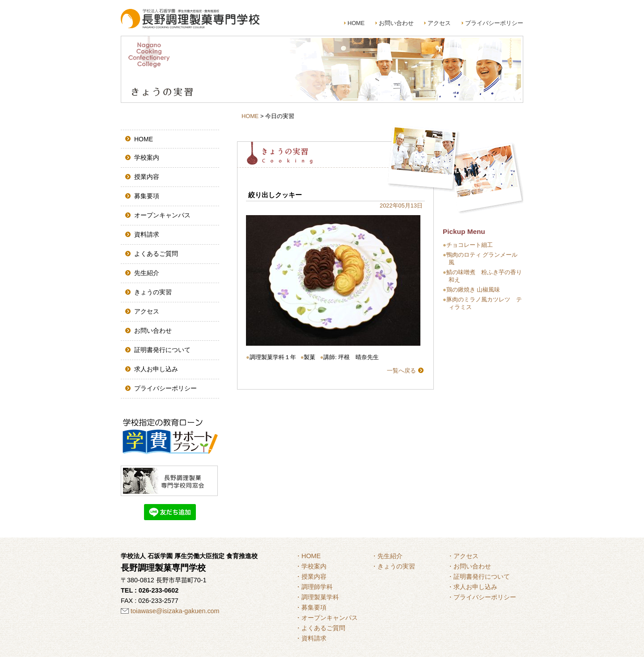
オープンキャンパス (162, 215)
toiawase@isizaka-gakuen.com (175, 611)
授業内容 (147, 177)
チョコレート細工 (470, 245)
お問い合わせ (396, 23)
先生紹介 (147, 273)
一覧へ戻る (401, 371)
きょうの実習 (153, 292)
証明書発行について (162, 350)
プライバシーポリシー (494, 23)
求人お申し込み (156, 369)
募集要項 (147, 196)
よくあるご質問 (156, 254)
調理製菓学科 (320, 597)
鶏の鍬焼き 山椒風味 (473, 290)
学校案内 (147, 157)
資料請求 (147, 234)
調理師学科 (317, 587)
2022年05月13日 (401, 206)
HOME (356, 23)
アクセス (439, 23)
